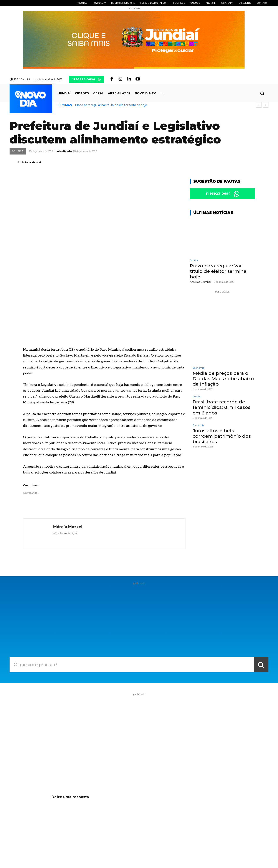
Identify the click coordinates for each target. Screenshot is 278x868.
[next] (266, 105)
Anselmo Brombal (200, 283)
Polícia (196, 397)
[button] (262, 93)
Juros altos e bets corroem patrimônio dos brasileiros (222, 437)
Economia (198, 369)
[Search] (261, 611)
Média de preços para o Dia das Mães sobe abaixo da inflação (223, 379)
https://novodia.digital (66, 479)
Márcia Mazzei (31, 162)
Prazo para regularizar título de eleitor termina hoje (111, 105)
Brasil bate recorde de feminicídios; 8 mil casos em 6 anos (222, 408)
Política (18, 151)
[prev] (259, 105)
